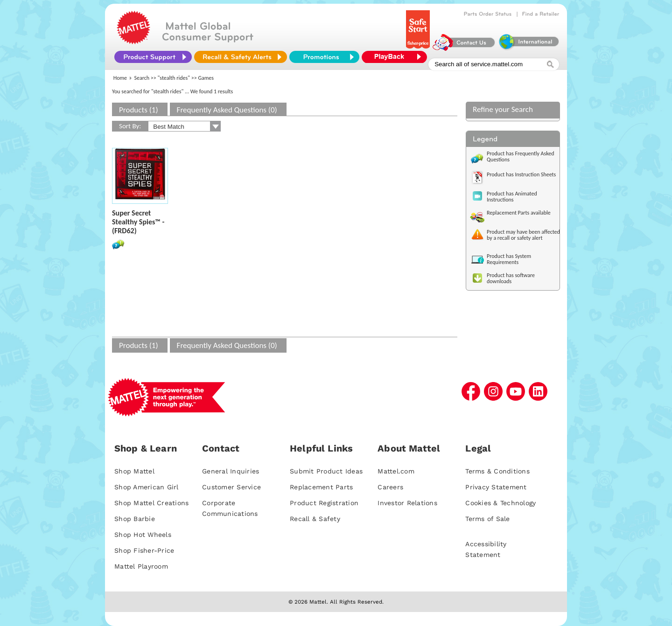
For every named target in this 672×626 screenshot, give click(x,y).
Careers (390, 487)
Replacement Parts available (519, 213)
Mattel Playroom (141, 566)
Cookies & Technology (500, 503)
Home (120, 78)
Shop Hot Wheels (143, 535)
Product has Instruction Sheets (521, 174)
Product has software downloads (511, 278)
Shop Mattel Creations (151, 503)
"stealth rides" (174, 78)
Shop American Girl (147, 487)
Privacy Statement (496, 487)
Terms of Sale (487, 519)
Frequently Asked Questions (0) (227, 110)
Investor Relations (407, 503)
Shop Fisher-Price (144, 550)
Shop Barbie (135, 519)
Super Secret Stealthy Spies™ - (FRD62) (138, 222)
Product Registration (324, 503)
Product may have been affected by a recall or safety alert (523, 235)
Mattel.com (396, 471)
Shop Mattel (134, 471)
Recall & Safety (315, 519)
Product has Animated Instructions (512, 197)
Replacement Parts (321, 487)
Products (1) (139, 110)
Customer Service (231, 487)
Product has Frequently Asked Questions (521, 156)
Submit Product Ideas (326, 471)
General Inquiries (231, 471)
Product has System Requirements (509, 259)
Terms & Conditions (497, 471)
